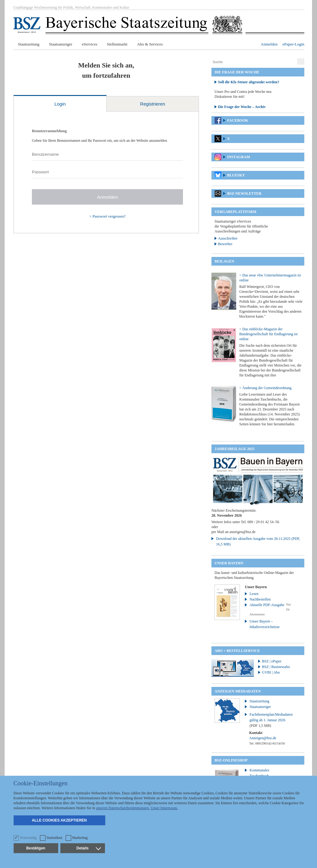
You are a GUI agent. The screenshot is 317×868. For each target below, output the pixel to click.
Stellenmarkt (117, 44)
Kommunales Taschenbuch (259, 773)
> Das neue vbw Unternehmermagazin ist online (270, 278)
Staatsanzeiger (61, 44)
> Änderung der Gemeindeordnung (265, 388)
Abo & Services (150, 44)
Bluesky (236, 175)
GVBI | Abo (271, 672)
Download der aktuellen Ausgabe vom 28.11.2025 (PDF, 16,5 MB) (258, 541)
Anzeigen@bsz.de (263, 738)
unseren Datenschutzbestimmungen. (123, 808)
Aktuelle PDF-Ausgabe (267, 605)
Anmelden (269, 44)
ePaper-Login (294, 44)
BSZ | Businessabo (276, 667)
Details (89, 848)
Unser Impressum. (164, 808)
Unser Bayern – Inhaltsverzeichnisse (265, 624)
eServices (89, 44)
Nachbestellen (260, 599)
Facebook (238, 120)
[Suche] (254, 62)
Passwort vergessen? (109, 216)
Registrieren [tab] (153, 104)
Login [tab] (60, 104)
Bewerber (225, 244)
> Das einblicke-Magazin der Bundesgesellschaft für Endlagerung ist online (268, 334)
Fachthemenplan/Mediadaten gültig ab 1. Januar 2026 (271, 720)
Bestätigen (36, 848)
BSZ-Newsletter (244, 193)
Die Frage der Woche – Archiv (242, 107)
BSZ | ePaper (272, 661)
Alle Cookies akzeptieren (59, 820)
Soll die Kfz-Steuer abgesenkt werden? (249, 82)
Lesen (254, 594)
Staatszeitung (29, 44)
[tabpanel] (106, 173)
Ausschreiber (228, 238)
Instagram (239, 157)
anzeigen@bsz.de (242, 532)
